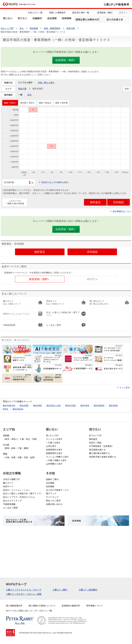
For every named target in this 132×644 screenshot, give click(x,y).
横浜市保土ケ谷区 (54, 405)
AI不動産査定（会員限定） (101, 446)
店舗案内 (37, 18)
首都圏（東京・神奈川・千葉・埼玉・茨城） (21, 437)
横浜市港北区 (18, 409)
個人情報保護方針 (14, 606)
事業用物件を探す (54, 453)
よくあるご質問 (10, 508)
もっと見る (125, 387)
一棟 (20, 95)
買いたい (8, 18)
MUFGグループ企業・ (19, 521)
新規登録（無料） (106, 13)
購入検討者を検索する (99, 453)
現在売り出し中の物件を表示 (55, 182)
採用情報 (67, 18)
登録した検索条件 (57, 13)
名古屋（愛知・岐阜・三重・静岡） (16, 446)
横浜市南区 (38, 405)
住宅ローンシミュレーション (16, 490)
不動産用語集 (9, 504)
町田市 (5, 409)
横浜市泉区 (85, 405)
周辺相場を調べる (97, 450)
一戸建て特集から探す (56, 460)
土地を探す (51, 446)
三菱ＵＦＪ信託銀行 (88, 590)
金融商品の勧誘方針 (71, 606)
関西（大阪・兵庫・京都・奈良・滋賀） (20, 456)
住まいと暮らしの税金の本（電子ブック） (23, 493)
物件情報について (95, 606)
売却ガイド (8, 486)
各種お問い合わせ (54, 504)
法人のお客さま (115, 19)
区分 (30, 95)
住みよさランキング (12, 501)
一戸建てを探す (53, 443)
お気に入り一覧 (35, 13)
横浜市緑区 (113, 405)
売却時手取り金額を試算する (103, 457)
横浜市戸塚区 (71, 405)
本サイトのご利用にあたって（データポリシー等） (30, 611)
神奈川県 (22, 89)
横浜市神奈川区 (9, 405)
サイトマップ (52, 497)
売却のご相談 (95, 443)
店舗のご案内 (52, 479)
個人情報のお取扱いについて (42, 606)
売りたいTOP (95, 435)
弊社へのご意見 (53, 501)
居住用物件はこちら (122, 211)
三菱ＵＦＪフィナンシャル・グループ (24, 590)
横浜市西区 (24, 405)
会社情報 (52, 18)
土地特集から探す (54, 464)
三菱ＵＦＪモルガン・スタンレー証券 (24, 594)
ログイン (123, 13)
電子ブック (51, 493)
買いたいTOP (52, 435)
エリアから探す (25, 83)
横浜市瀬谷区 (99, 405)
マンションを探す (54, 439)
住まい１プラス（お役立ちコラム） (20, 497)
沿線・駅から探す (46, 83)
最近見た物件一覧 (81, 13)
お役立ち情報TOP (11, 479)
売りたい (22, 18)
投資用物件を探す (54, 450)
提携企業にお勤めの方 (87, 19)
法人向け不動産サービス (57, 490)
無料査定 (93, 439)
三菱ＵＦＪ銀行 (60, 590)
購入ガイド (8, 483)
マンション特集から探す (57, 457)
